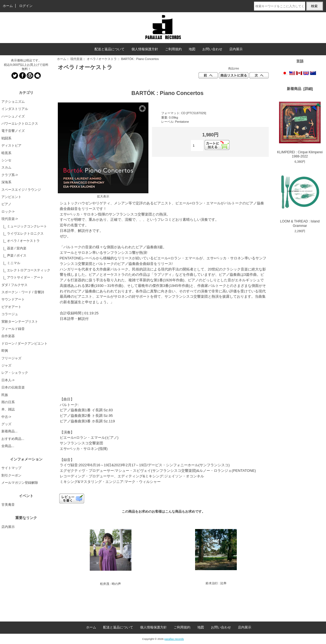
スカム (6, 167)
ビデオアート (11, 307)
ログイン (26, 6)
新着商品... (9, 431)
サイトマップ (11, 468)
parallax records (174, 639)
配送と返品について (110, 49)
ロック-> (8, 212)
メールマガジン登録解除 (20, 483)
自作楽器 (8, 336)
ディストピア (11, 146)
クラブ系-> (10, 175)
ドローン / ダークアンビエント (24, 344)
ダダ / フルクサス (14, 285)
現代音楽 (76, 59)
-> (10, 219)
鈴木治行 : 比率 (216, 583)
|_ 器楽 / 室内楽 (14, 248)
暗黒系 (6, 153)
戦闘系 (6, 138)
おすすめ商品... (13, 439)
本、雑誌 (8, 409)
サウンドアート (13, 299)
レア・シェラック (15, 373)
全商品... (8, 446)
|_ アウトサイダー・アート (23, 277)
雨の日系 (8, 402)
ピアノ (6, 204)
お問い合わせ (212, 49)
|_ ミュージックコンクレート (24, 226)
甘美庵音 (8, 505)
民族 (5, 395)
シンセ (6, 160)
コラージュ (10, 314)
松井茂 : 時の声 (110, 584)
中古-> (6, 417)
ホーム (8, 6)
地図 (192, 49)
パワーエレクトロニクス (20, 124)
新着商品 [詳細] (300, 89)
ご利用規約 (173, 49)
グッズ (6, 424)
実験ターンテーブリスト (20, 322)
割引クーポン (11, 475)
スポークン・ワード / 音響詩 (23, 292)
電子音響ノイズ (13, 131)
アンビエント (11, 197)
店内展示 (236, 49)
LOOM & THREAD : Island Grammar (300, 199)
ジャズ (6, 365)
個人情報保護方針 (145, 49)
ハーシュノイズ (13, 116)
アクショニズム (13, 102)
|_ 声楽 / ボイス (14, 255)
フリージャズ (11, 358)
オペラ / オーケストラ (102, 59)
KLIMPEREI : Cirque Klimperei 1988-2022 (300, 130)
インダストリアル (15, 109)
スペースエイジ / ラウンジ (21, 190)
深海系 (6, 182)
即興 (5, 351)
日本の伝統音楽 (13, 387)
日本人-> (8, 380)
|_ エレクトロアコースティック (26, 270)
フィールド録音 (13, 329)
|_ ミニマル (11, 263)
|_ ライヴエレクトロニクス (23, 234)
